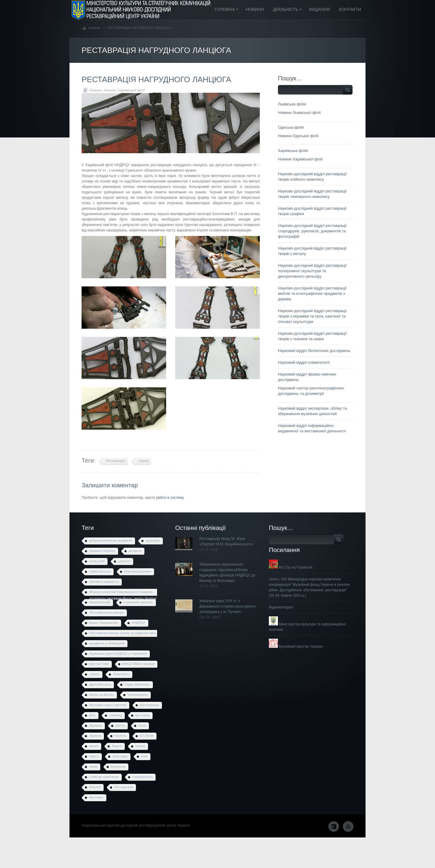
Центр (120, 725)
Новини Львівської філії (299, 113)
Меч (92, 715)
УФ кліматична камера (106, 612)
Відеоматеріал (281, 607)
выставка (142, 715)
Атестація (120, 756)
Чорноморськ (138, 695)
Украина (95, 725)
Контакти (350, 9)
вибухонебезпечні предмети (111, 540)
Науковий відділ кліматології (304, 362)
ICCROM (147, 736)
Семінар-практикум (104, 777)
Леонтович (121, 674)
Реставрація (115, 461)
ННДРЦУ (139, 623)
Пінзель (120, 736)
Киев (142, 725)
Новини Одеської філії (298, 136)
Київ (144, 756)
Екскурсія (118, 766)
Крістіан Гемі (99, 664)
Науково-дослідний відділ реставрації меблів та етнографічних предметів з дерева (312, 294)
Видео (117, 746)
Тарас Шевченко (137, 684)
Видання (319, 9)
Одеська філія (291, 127)
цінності (124, 561)
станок (94, 674)
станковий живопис (138, 602)
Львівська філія (292, 104)
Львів (93, 766)
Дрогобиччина (100, 684)
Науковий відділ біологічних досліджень (314, 351)
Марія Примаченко (104, 623)
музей (94, 746)
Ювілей (95, 787)
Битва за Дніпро (101, 695)
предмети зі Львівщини (107, 643)
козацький (97, 561)
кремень (135, 551)
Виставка (96, 797)
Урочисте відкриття (104, 582)
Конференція (142, 777)
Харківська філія (293, 151)
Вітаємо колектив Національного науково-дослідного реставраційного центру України (123, 593)
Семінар (115, 715)
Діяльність (285, 10)
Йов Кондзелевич (138, 571)
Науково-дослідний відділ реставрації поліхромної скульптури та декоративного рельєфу (312, 271)
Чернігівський (100, 602)
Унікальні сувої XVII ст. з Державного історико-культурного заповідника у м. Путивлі (227, 606)
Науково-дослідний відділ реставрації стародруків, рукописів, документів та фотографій (312, 231)
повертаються (100, 571)
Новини (255, 9)
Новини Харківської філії (124, 90)
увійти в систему (170, 498)
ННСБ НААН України (139, 664)
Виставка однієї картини (108, 705)
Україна (95, 736)
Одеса (94, 756)
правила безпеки (102, 551)
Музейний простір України (296, 647)
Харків (144, 461)
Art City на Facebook (291, 567)
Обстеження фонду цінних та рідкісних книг (122, 633)
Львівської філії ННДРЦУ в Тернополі (118, 653)
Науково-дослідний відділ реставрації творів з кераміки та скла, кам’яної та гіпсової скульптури (312, 316)
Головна (225, 10)
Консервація (149, 705)
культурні (153, 540)
